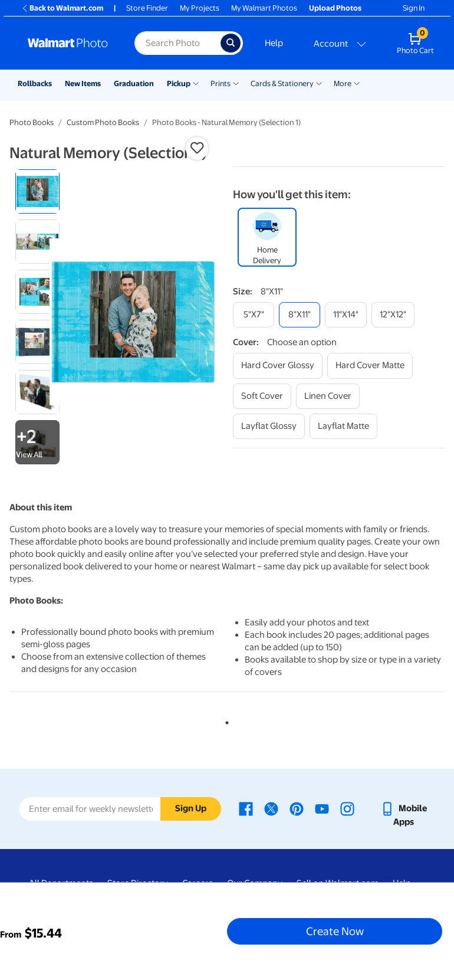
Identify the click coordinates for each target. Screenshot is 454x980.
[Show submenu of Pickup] (196, 83)
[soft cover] (262, 396)
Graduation (134, 83)
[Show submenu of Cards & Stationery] (319, 83)
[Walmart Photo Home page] (68, 43)
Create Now (335, 931)
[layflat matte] (343, 426)
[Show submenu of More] (357, 83)
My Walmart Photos (264, 8)
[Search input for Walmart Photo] (177, 43)
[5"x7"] (254, 315)
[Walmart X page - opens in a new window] (271, 808)
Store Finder (147, 8)
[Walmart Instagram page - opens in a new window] (347, 808)
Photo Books (32, 122)
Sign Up (191, 808)
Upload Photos (335, 8)
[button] (197, 148)
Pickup (179, 83)
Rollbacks (35, 83)
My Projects (200, 8)
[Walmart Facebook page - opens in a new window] (246, 808)
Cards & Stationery (282, 83)
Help (274, 43)
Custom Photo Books (103, 122)
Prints (221, 83)
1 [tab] (225, 720)
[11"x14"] (346, 315)
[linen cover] (328, 396)
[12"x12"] (393, 315)
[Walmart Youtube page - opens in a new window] (322, 808)
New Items (83, 83)
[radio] (37, 191)
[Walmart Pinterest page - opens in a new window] (297, 808)
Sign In (414, 8)
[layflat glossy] (269, 426)
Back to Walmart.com (62, 8)
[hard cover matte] (370, 366)
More (343, 83)
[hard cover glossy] (278, 366)
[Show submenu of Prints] (236, 83)
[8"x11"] (300, 315)
